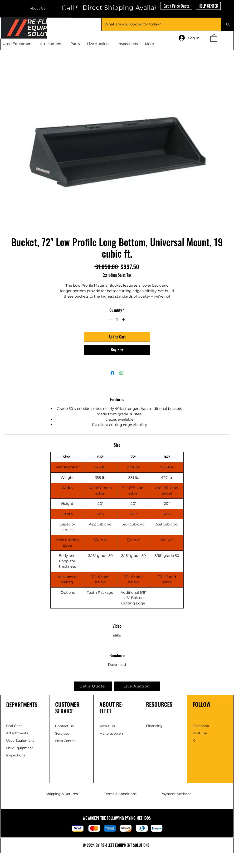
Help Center (66, 741)
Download (117, 664)
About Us (37, 8)
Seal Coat (14, 726)
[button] (176, 6)
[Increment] (124, 319)
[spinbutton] (117, 319)
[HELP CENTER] (208, 6)
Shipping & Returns (62, 794)
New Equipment (20, 748)
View (117, 635)
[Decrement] (110, 319)
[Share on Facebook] (112, 373)
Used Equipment (21, 740)
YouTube (200, 733)
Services (62, 733)
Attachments (17, 733)
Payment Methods (176, 794)
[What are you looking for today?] (158, 24)
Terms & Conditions (120, 794)
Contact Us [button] (64, 726)
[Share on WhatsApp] (122, 373)
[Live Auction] (137, 686)
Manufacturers (112, 733)
